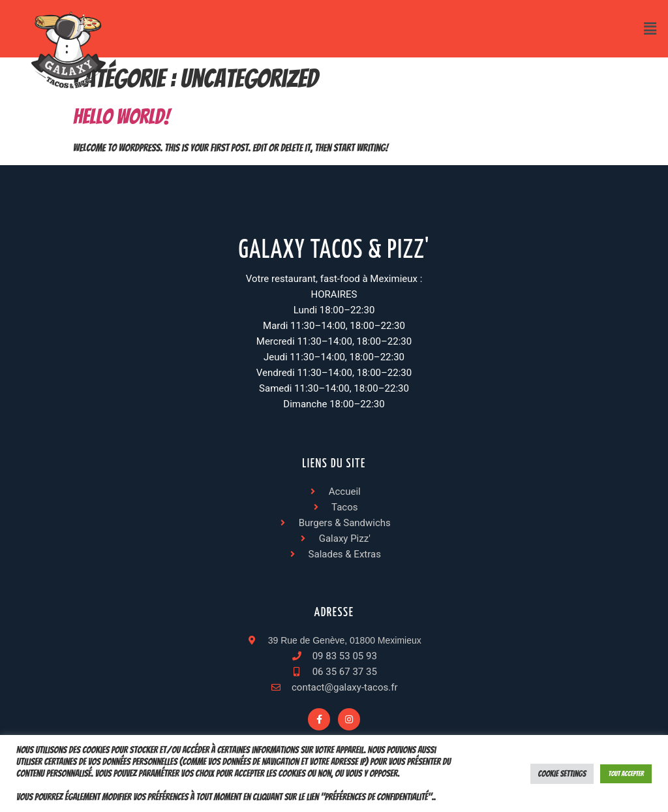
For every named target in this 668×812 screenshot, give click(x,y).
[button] (650, 29)
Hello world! (121, 117)
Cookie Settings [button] (562, 774)
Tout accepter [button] (626, 773)
